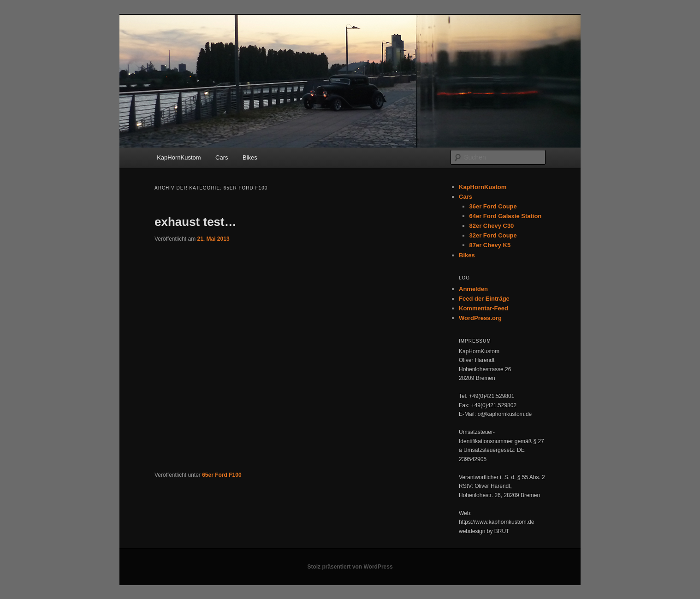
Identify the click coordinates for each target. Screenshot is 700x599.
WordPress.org (480, 318)
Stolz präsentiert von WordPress (350, 567)
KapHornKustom (179, 157)
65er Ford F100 (222, 475)
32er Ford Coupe (493, 235)
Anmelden (473, 289)
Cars (222, 157)
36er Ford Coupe (493, 206)
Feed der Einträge (484, 299)
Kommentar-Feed (483, 308)
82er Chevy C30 (492, 226)
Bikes (250, 157)
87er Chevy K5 (490, 245)
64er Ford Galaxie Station (506, 216)
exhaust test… (196, 222)
